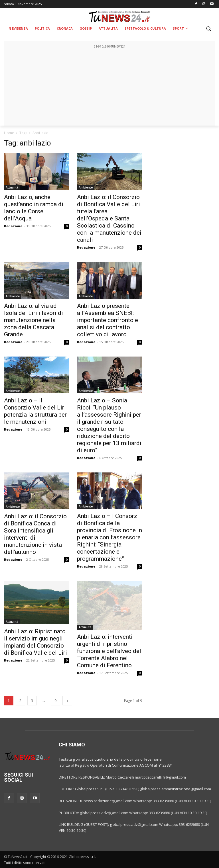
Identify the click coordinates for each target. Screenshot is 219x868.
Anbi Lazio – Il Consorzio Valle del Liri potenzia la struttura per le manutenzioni (35, 411)
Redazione (13, 226)
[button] (208, 29)
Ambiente (86, 187)
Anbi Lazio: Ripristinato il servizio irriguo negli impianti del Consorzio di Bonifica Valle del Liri (36, 642)
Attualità (12, 187)
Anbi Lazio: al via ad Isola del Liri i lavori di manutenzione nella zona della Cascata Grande (34, 320)
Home (9, 133)
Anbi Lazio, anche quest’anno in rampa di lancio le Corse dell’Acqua (34, 208)
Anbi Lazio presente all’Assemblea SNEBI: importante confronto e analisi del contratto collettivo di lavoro (108, 320)
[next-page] (67, 701)
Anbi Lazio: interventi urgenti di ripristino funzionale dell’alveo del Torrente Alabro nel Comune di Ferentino (109, 651)
